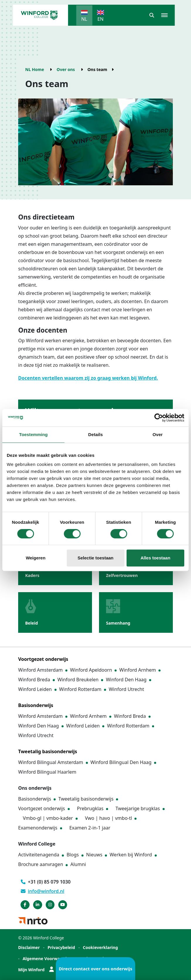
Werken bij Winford (131, 855)
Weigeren (36, 558)
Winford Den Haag (126, 680)
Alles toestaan (156, 558)
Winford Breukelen (78, 680)
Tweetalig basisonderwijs (86, 799)
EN (100, 19)
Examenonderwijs (38, 828)
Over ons (66, 69)
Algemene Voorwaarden (47, 959)
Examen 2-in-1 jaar (90, 828)
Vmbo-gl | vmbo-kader (48, 818)
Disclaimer (29, 947)
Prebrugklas (90, 808)
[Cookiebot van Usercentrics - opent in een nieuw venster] (159, 418)
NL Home (35, 69)
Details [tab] (95, 434)
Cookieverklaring (100, 947)
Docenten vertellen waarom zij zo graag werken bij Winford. (88, 378)
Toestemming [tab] (33, 434)
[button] (152, 15)
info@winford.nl (43, 891)
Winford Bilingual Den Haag (121, 762)
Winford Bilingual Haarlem (47, 772)
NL (84, 19)
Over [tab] (158, 434)
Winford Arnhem (138, 670)
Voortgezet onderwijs (42, 808)
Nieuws (94, 855)
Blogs (73, 855)
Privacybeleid (62, 947)
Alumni (78, 864)
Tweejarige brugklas (138, 808)
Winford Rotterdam (80, 689)
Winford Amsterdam (40, 670)
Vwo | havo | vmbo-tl (108, 818)
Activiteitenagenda (39, 855)
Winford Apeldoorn (91, 670)
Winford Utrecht (126, 689)
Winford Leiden (35, 689)
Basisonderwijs (35, 799)
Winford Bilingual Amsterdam (51, 762)
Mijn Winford (36, 970)
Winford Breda (34, 680)
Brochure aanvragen (41, 864)
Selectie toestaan (96, 558)
